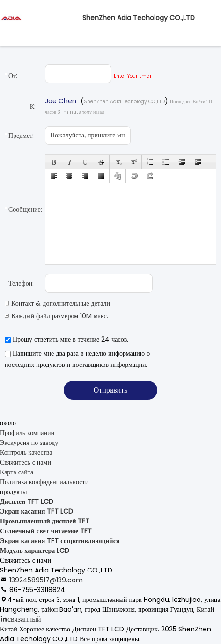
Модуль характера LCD (35, 551)
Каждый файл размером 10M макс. (56, 316)
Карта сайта (17, 472)
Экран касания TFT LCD (37, 511)
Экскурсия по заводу (29, 443)
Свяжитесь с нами (26, 462)
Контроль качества (26, 452)
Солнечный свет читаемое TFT (46, 531)
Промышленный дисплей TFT (45, 521)
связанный (24, 619)
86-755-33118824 (37, 590)
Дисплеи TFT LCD (27, 501)
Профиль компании (27, 433)
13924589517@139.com (46, 580)
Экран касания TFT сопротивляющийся (60, 541)
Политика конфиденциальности (44, 482)
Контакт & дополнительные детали (57, 303)
